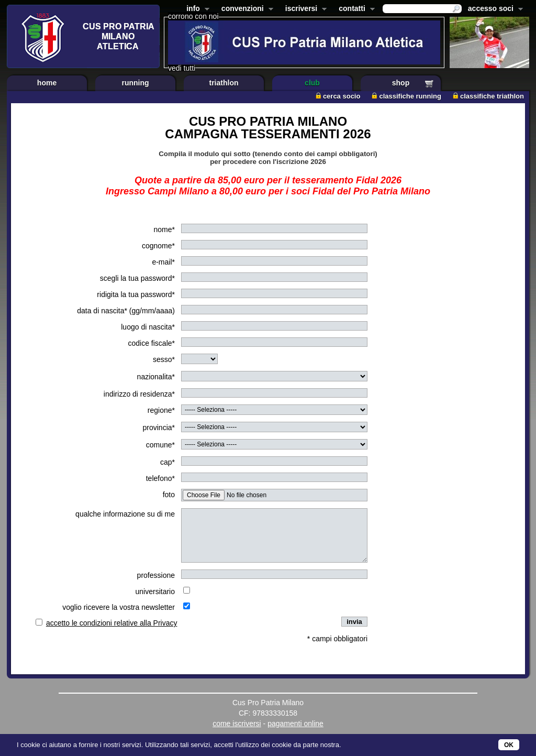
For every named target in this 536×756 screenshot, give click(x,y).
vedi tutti (182, 68)
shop (401, 83)
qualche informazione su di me (125, 514)
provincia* (159, 428)
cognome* (158, 246)
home (47, 83)
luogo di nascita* (148, 327)
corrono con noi (193, 16)
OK (509, 745)
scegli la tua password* (137, 278)
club (312, 83)
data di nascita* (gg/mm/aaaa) (126, 311)
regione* (161, 410)
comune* (160, 445)
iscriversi (304, 9)
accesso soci (493, 9)
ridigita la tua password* (136, 294)
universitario (155, 591)
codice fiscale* (152, 343)
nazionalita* (156, 377)
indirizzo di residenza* (139, 394)
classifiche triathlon (488, 96)
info (196, 9)
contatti (355, 9)
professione (156, 575)
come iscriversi (237, 724)
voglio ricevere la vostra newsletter (119, 607)
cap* (167, 462)
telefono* (160, 478)
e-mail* (163, 262)
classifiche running (406, 96)
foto (169, 495)
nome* (164, 229)
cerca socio (338, 96)
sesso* (164, 359)
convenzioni (245, 9)
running (135, 83)
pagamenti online (295, 724)
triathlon (224, 83)
